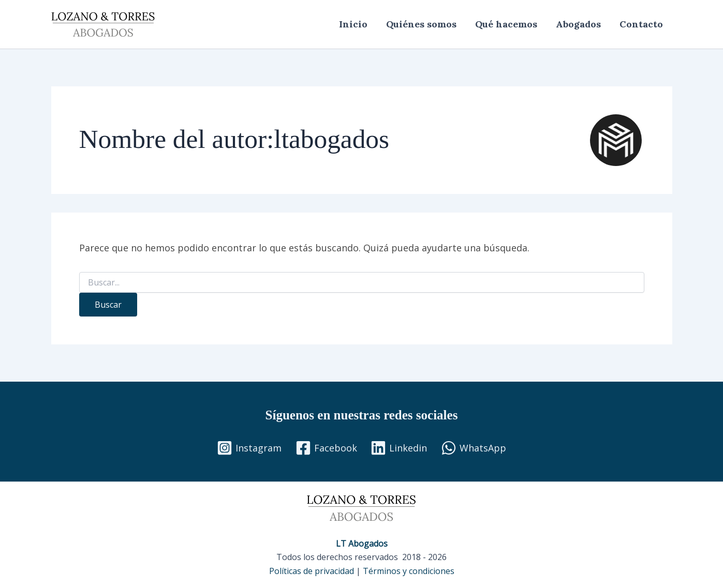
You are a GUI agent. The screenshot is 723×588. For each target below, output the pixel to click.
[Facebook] (326, 448)
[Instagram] (249, 448)
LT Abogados (362, 544)
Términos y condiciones (409, 571)
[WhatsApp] (473, 448)
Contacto (641, 24)
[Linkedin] (399, 448)
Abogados (578, 24)
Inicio (353, 24)
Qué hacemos (506, 24)
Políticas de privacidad (312, 571)
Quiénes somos (421, 24)
